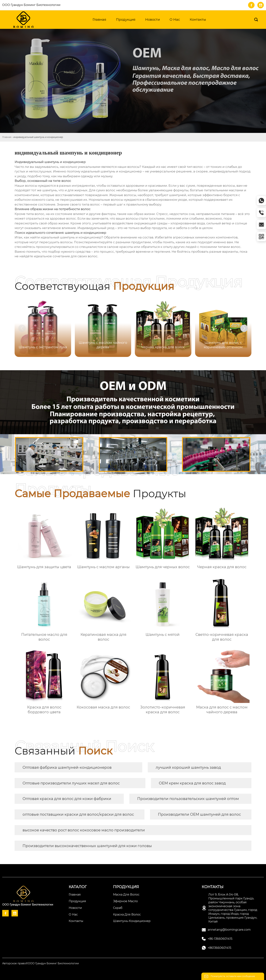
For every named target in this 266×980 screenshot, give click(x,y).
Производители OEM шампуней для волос (199, 814)
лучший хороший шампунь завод (188, 767)
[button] (244, 328)
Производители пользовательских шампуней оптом (188, 799)
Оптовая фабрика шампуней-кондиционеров (67, 767)
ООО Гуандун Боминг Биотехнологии (31, 5)
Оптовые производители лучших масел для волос (71, 783)
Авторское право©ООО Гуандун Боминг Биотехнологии (41, 963)
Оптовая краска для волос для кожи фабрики (67, 799)
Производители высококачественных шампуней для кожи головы (87, 846)
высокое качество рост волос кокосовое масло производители (84, 830)
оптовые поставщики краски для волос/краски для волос (78, 814)
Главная (7, 137)
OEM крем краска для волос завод (192, 783)
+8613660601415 (219, 948)
